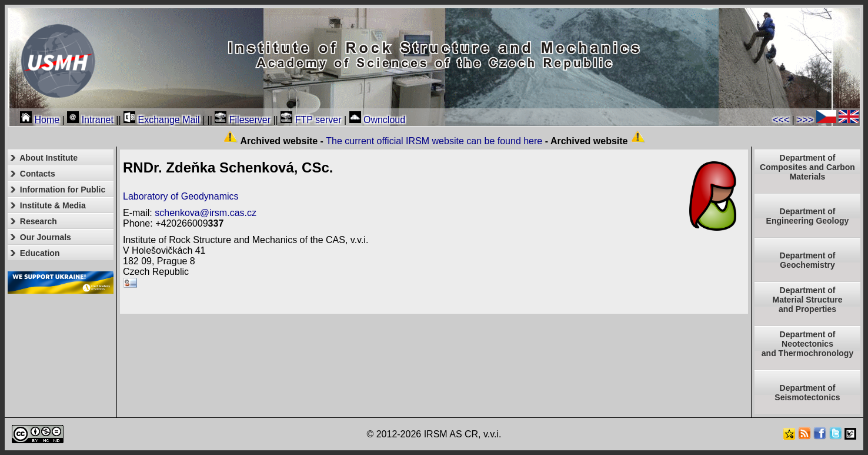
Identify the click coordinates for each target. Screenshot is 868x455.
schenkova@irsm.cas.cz (206, 213)
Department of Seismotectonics (807, 393)
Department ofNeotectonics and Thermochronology (807, 344)
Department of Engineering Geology (808, 216)
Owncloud (378, 120)
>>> (805, 120)
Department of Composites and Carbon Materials (807, 167)
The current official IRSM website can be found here (434, 141)
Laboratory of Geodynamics (181, 196)
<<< (781, 120)
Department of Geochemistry (808, 260)
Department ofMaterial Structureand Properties (807, 300)
